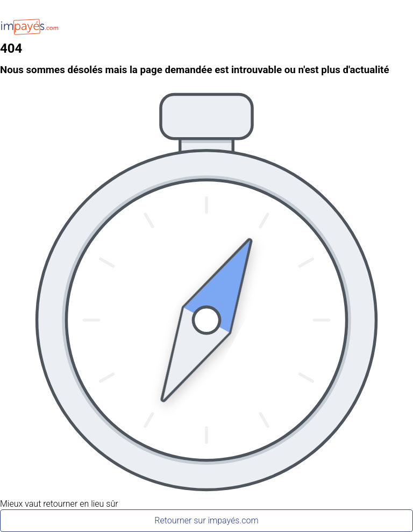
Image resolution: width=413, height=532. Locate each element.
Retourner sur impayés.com (206, 520)
